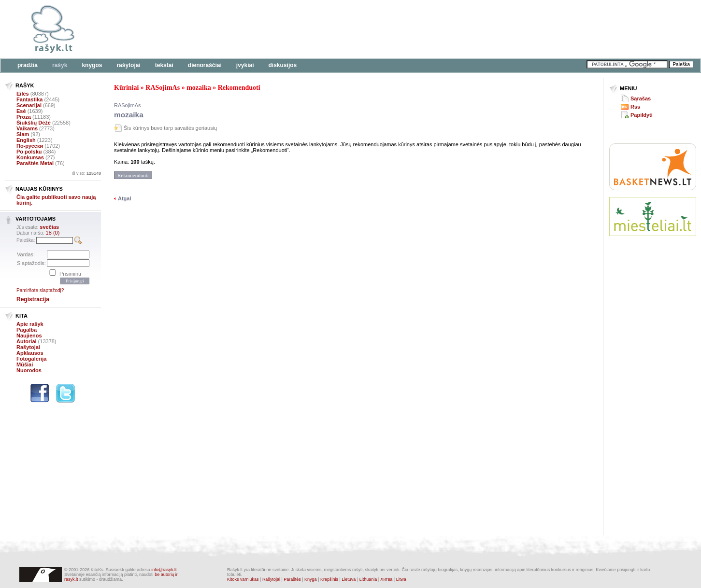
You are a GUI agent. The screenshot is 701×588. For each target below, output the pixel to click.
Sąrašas (641, 98)
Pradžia (28, 65)
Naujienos (29, 336)
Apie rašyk (30, 324)
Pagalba (27, 330)
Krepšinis (329, 579)
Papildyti (642, 115)
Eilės (23, 94)
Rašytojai (128, 65)
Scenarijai (29, 105)
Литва (387, 579)
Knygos (92, 65)
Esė (21, 111)
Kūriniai (126, 88)
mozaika (199, 88)
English (26, 140)
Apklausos (30, 353)
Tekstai (164, 65)
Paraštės (292, 579)
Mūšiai (25, 364)
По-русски (30, 146)
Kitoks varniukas (243, 579)
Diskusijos (283, 65)
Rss (635, 107)
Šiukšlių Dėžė (34, 123)
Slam (23, 134)
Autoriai (27, 341)
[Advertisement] (297, 29)
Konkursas (30, 157)
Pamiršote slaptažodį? (40, 290)
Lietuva (349, 579)
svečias (49, 227)
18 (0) (53, 233)
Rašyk (60, 65)
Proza (24, 117)
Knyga (311, 579)
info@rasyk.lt (164, 570)
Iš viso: (86, 173)
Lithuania (368, 579)
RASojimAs (163, 88)
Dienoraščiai (205, 65)
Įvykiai (245, 65)
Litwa (401, 579)
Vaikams (27, 128)
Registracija (33, 299)
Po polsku (29, 152)
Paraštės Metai (35, 163)
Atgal (125, 198)
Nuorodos (29, 370)
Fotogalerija (31, 359)
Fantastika (29, 99)
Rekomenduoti (239, 88)
